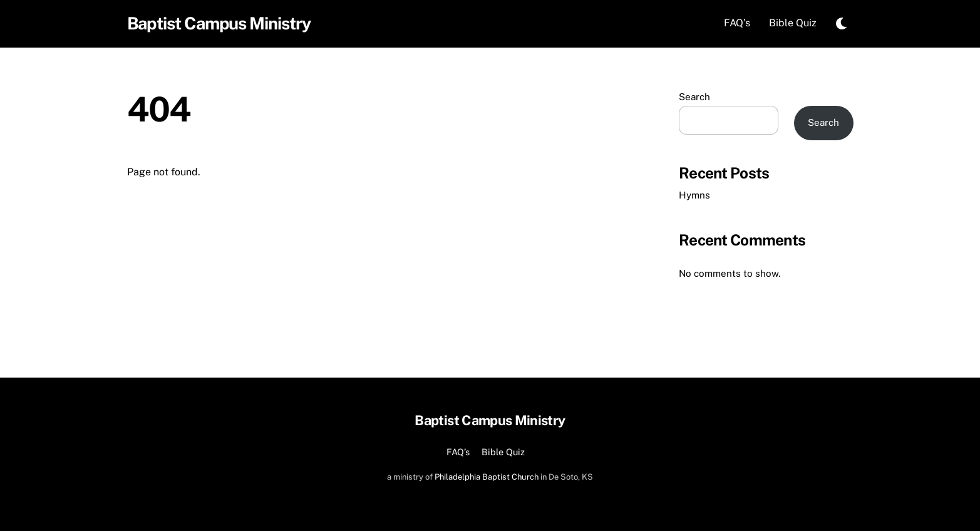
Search (694, 97)
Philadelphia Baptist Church (487, 477)
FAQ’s (737, 23)
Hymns (694, 195)
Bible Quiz (793, 23)
